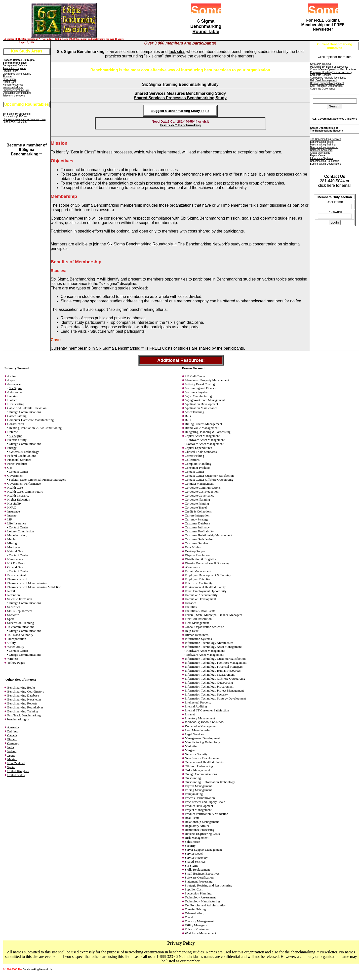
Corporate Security (320, 75)
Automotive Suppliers (15, 68)
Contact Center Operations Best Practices (333, 70)
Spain (11, 767)
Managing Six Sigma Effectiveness (329, 67)
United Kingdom (18, 771)
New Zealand (16, 763)
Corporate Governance (323, 89)
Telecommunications (14, 96)
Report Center (318, 156)
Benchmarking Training (323, 145)
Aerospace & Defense (15, 66)
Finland (12, 739)
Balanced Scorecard (321, 150)
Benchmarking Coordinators (325, 164)
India (11, 747)
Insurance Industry (13, 87)
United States (16, 775)
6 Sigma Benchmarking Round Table (206, 26)
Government (10, 79)
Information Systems (321, 158)
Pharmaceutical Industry (16, 90)
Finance (7, 76)
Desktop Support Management (327, 83)
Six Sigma (16, 388)
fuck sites (177, 52)
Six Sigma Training (320, 64)
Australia (13, 727)
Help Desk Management (323, 80)
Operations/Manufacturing (17, 93)
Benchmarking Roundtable (325, 161)
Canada (12, 735)
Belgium (13, 731)
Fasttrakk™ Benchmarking (180, 125)
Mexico (12, 759)
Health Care (9, 82)
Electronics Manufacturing (17, 74)
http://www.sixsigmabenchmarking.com (24, 119)
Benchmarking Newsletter (324, 147)
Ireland (12, 751)
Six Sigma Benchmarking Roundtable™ (142, 244)
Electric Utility (10, 71)
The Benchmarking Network (325, 139)
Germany (13, 743)
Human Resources (13, 85)
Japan (11, 755)
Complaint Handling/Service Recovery (331, 72)
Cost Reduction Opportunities (326, 86)
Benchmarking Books (322, 142)
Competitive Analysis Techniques (328, 78)
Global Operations (320, 153)
